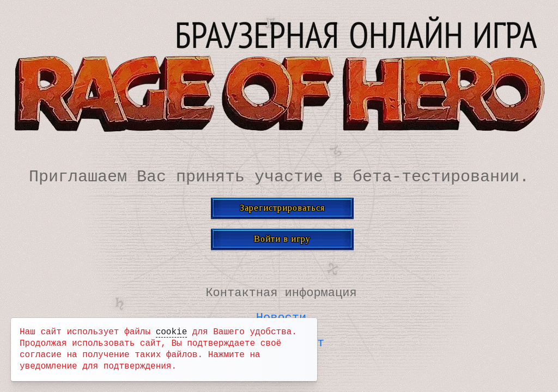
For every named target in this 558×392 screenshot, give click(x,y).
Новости (281, 317)
